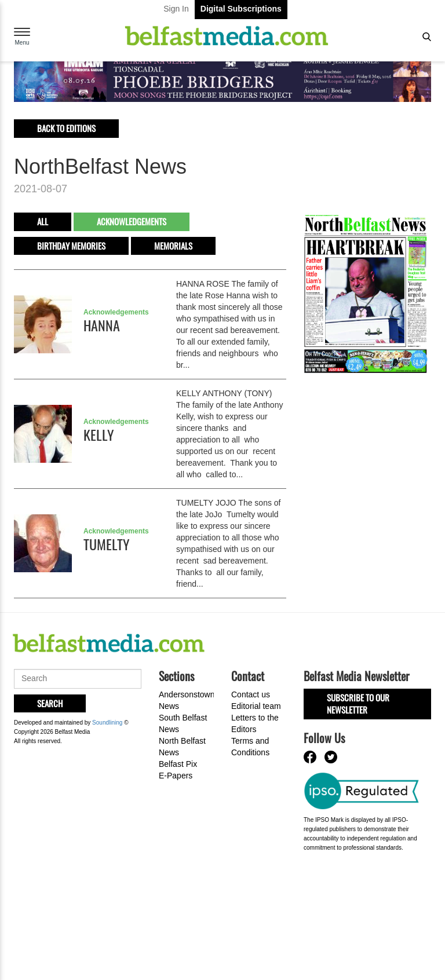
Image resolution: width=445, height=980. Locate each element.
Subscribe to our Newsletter (358, 703)
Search (50, 703)
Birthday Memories (71, 246)
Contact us (251, 694)
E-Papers (176, 776)
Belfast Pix (178, 764)
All (43, 221)
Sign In (176, 9)
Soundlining (107, 723)
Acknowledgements (132, 221)
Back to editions (66, 128)
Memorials (173, 246)
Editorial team (256, 706)
